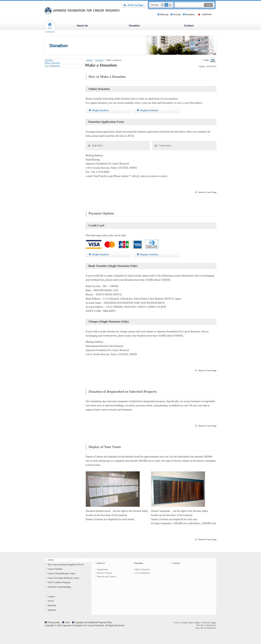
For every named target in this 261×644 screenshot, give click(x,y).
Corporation (165, 156)
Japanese (52, 621)
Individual (97, 156)
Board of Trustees (104, 584)
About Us (101, 574)
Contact (51, 607)
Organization (102, 580)
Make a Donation (142, 580)
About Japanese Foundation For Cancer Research (82, 26)
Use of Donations (142, 584)
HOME (89, 60)
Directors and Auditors (107, 587)
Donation (136, 26)
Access (51, 612)
